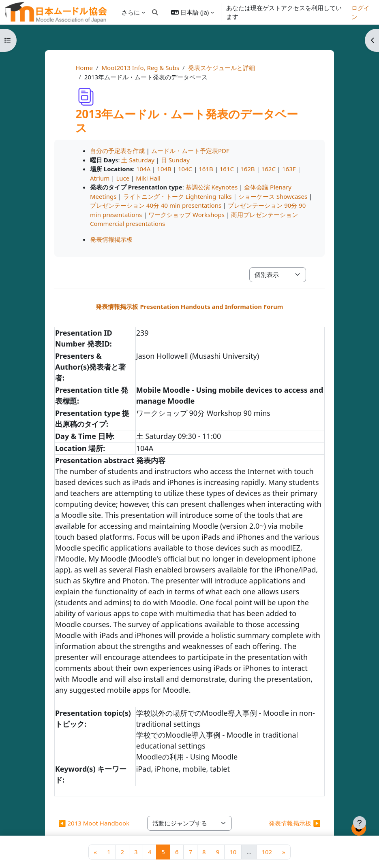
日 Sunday (175, 160)
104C (185, 169)
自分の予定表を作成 (117, 151)
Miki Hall (148, 178)
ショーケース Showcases (273, 196)
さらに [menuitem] (131, 12)
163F (289, 169)
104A (143, 169)
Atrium (100, 178)
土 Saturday (138, 160)
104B (164, 169)
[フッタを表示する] (360, 823)
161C (227, 169)
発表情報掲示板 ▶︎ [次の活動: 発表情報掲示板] (295, 823)
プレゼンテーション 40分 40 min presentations (156, 205)
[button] (155, 12)
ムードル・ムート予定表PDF (190, 151)
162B (248, 169)
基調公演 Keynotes (212, 187)
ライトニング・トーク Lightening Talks (178, 196)
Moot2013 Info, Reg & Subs (140, 68)
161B (206, 169)
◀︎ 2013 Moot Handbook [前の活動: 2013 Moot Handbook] (94, 823)
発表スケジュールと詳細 (222, 68)
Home (84, 68)
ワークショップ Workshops (186, 215)
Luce (123, 178)
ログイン (361, 12)
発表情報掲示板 (111, 239)
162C (269, 169)
